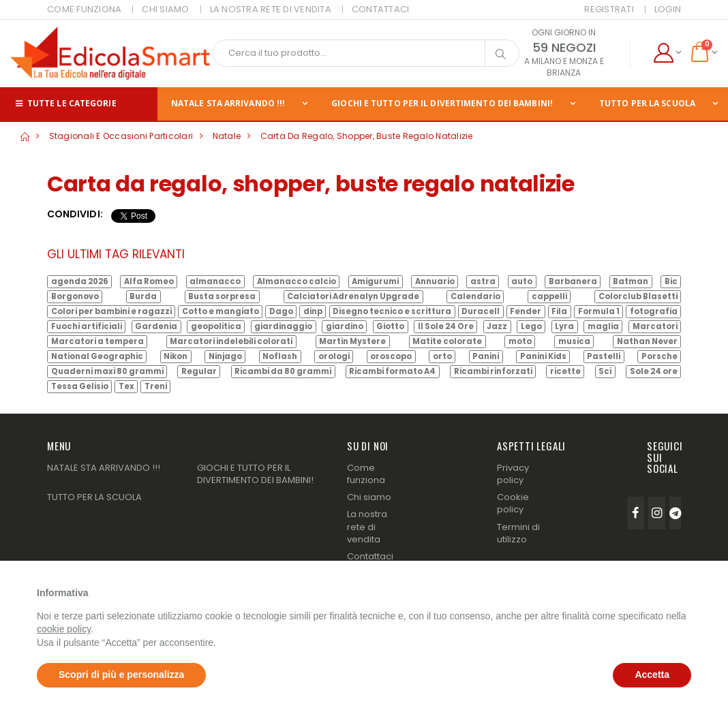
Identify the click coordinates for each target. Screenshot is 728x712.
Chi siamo (369, 497)
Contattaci (370, 556)
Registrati (609, 9)
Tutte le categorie (65, 103)
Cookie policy (513, 503)
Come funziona (366, 474)
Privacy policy (513, 474)
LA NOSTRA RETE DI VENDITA (271, 9)
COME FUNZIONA (84, 9)
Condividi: (75, 214)
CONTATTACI (381, 9)
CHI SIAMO (165, 9)
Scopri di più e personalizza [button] (121, 675)
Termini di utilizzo (518, 533)
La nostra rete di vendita (367, 526)
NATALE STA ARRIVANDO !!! (228, 103)
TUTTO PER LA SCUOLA (94, 497)
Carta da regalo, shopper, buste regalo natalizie (367, 136)
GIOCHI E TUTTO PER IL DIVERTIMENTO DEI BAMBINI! (442, 103)
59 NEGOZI (564, 47)
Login (668, 9)
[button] (667, 53)
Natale (227, 136)
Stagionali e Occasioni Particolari (121, 136)
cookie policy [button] (64, 629)
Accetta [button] (652, 675)
